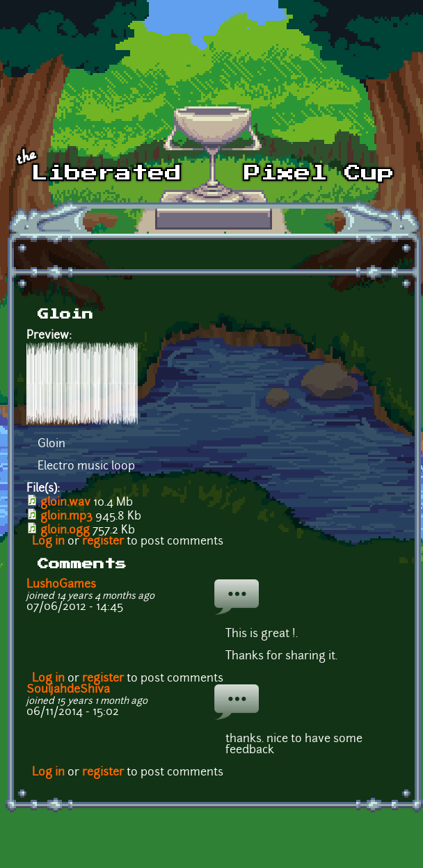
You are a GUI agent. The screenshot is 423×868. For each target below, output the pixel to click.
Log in (48, 542)
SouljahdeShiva (68, 690)
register (103, 542)
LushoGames (61, 585)
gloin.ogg (65, 531)
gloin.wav (65, 503)
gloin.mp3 (66, 517)
